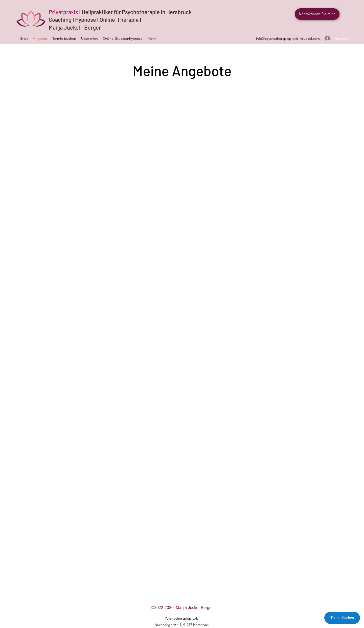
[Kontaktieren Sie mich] (317, 14)
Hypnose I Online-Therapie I (108, 19)
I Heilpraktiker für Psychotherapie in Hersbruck (135, 12)
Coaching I (62, 19)
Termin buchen (342, 618)
